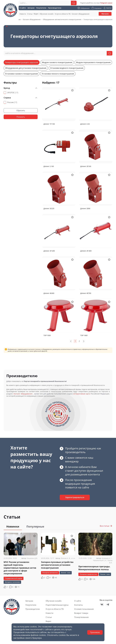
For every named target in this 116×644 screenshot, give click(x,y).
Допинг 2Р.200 (49, 251)
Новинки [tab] (13, 526)
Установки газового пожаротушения (21, 74)
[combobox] (48, 3)
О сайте (78, 601)
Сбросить (21, 111)
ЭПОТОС (13, 93)
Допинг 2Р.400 (86, 251)
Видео (48, 621)
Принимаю (95, 632)
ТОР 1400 (84, 335)
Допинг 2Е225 (49, 208)
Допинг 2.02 (85, 124)
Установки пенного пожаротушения (58, 74)
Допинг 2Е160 (86, 166)
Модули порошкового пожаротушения (93, 62)
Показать (21, 117)
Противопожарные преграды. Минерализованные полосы (94, 568)
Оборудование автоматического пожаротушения (62, 19)
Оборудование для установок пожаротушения (26, 68)
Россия (12, 102)
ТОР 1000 (47, 335)
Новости (49, 613)
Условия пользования (84, 609)
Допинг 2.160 (49, 166)
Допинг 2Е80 (85, 208)
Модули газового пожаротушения (57, 62)
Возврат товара (81, 613)
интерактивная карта (82, 394)
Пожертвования (81, 617)
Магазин (105, 14)
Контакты (78, 605)
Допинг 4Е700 (86, 293)
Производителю (33, 609)
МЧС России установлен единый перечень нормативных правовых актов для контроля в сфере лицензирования (20, 568)
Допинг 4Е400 (49, 293)
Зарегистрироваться (75, 497)
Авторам (29, 601)
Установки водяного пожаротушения (67, 68)
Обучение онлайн (54, 601)
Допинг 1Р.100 (49, 124)
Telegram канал (106, 3)
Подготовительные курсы (57, 605)
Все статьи (106, 526)
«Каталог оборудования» (23, 394)
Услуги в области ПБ (55, 609)
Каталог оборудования (32, 19)
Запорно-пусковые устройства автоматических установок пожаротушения (57, 565)
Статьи (49, 617)
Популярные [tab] (35, 526)
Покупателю (31, 605)
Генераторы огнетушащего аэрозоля (22, 62)
